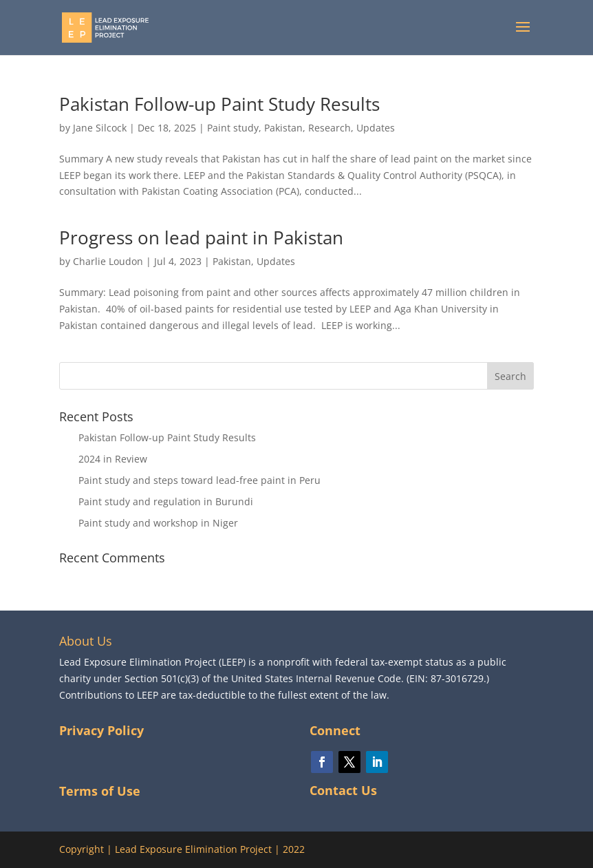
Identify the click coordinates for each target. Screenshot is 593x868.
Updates (376, 128)
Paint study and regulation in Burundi (166, 501)
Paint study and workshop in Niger (158, 523)
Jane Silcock (100, 128)
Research (330, 128)
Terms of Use (100, 791)
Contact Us (343, 790)
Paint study (233, 128)
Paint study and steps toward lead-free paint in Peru (200, 480)
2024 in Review (113, 459)
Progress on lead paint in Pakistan (201, 237)
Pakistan (283, 128)
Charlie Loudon (108, 261)
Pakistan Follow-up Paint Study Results (219, 104)
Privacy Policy (101, 730)
